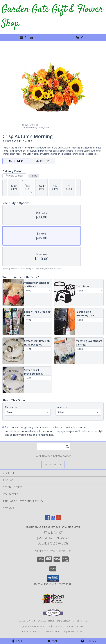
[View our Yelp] (59, 519)
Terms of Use (76, 632)
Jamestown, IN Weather (36, 626)
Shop (27, 38)
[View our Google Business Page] (53, 519)
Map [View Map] (53, 641)
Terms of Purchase (54, 632)
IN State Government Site (68, 626)
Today (34, 176)
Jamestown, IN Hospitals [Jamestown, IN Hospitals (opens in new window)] (72, 621)
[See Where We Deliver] (53, 464)
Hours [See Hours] (88, 641)
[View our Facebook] (48, 519)
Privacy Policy (31, 632)
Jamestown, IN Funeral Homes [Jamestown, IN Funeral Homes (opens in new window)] (37, 621)
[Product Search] (54, 447)
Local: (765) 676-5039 (53, 543)
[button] (53, 578)
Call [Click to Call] (18, 641)
